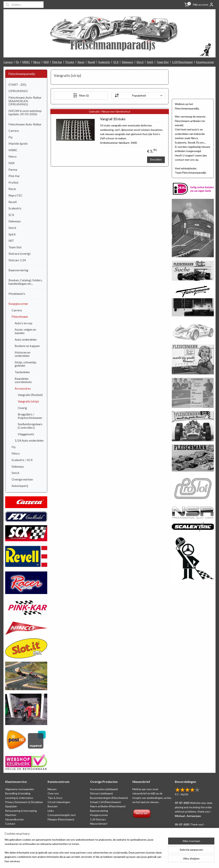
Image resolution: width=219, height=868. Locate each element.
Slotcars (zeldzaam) (101, 793)
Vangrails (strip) (28, 401)
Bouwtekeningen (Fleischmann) (109, 798)
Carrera (8, 62)
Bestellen (156, 159)
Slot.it (140, 62)
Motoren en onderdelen (22, 354)
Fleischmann (20, 316)
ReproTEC (16, 195)
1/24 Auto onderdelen (29, 440)
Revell (91, 62)
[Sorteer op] (138, 95)
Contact (10, 824)
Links (51, 811)
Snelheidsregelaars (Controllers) (30, 426)
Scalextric (104, 62)
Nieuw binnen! (99, 824)
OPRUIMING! (18, 91)
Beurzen (53, 806)
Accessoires (23, 388)
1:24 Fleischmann (182, 62)
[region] (84, 853)
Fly (17, 62)
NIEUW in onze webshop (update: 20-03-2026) (25, 112)
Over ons (53, 793)
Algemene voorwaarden (20, 789)
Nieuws (52, 789)
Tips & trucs (55, 798)
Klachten (11, 815)
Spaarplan (11, 806)
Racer (81, 62)
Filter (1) (81, 95)
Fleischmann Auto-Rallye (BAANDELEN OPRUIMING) (25, 101)
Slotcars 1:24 (17, 260)
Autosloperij (20, 486)
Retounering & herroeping (21, 811)
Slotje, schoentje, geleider (26, 364)
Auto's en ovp (24, 323)
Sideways (128, 62)
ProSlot (13, 182)
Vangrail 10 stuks (113, 119)
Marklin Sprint (18, 143)
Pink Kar (57, 62)
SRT (11, 241)
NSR (46, 62)
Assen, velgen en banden (25, 331)
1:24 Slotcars (98, 819)
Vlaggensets (26, 434)
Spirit (150, 62)
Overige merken (22, 479)
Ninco (37, 62)
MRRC (26, 62)
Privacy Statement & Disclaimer (24, 802)
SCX (116, 62)
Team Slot (163, 62)
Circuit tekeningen (59, 802)
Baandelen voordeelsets (23, 380)
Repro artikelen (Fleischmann (107, 806)
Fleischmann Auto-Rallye (25, 124)
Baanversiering (18, 270)
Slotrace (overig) (19, 253)
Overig (22, 408)
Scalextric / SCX (22, 460)
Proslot (70, 62)
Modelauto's (17, 294)
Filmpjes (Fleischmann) (61, 819)
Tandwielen (22, 372)
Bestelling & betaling (18, 793)
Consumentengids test (62, 815)
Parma (13, 169)
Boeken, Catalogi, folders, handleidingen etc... (25, 282)
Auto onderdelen (26, 339)
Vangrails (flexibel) (30, 395)
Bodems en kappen (27, 346)
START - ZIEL (18, 84)
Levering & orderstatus (19, 798)
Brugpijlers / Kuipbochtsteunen (30, 416)
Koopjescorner (205, 62)
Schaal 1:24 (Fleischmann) (105, 802)
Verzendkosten (14, 819)
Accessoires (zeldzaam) (104, 789)
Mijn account (203, 5)
